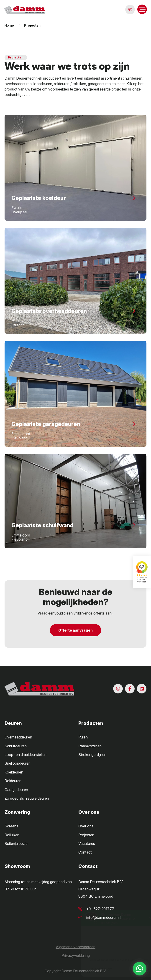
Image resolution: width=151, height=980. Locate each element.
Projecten (86, 835)
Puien (83, 737)
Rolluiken (12, 835)
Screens (11, 826)
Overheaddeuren (18, 737)
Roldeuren (13, 781)
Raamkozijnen (90, 746)
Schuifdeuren (16, 746)
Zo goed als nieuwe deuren (27, 798)
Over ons (86, 826)
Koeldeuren (14, 772)
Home (9, 25)
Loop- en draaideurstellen (26, 755)
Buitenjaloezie (16, 844)
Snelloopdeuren (18, 763)
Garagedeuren (16, 790)
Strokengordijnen (92, 755)
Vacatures (87, 844)
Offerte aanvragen (75, 630)
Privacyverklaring (76, 955)
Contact (85, 852)
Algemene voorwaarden (76, 947)
